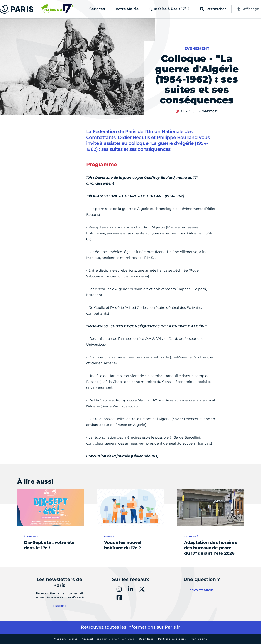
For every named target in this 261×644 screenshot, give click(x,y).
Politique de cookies (172, 639)
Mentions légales (66, 639)
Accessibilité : (108, 639)
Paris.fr (172, 627)
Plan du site (199, 639)
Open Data (146, 639)
